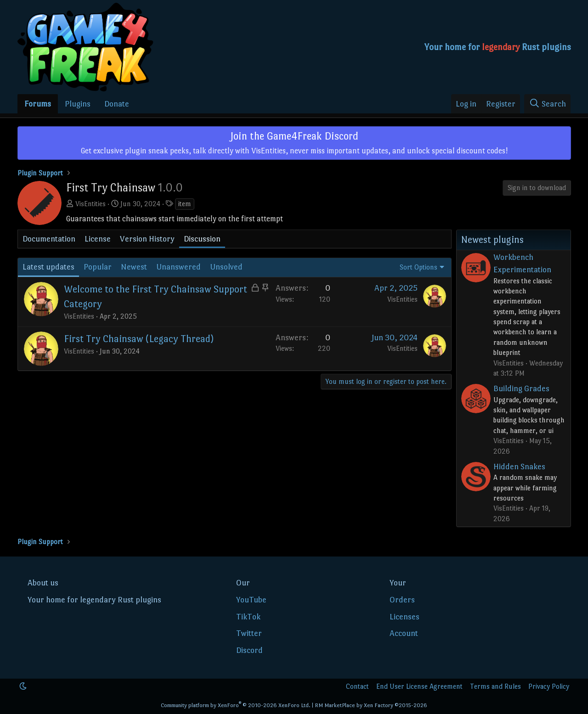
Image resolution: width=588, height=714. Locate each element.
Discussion (202, 239)
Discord (249, 650)
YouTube (251, 600)
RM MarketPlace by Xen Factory (371, 705)
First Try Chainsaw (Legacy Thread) (139, 339)
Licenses (404, 617)
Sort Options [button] (418, 267)
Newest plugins (492, 240)
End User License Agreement (419, 686)
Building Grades (521, 388)
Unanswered (178, 267)
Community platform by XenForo (236, 705)
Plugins (78, 104)
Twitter (249, 633)
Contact (357, 686)
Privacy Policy (549, 686)
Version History (147, 239)
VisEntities (90, 204)
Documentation (49, 239)
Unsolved (226, 267)
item (185, 204)
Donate (117, 104)
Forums (38, 104)
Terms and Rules (495, 686)
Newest (134, 267)
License (98, 239)
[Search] (547, 104)
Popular (98, 267)
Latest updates (48, 267)
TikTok (248, 617)
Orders (402, 600)
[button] (23, 686)
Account (404, 633)
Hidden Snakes (519, 467)
